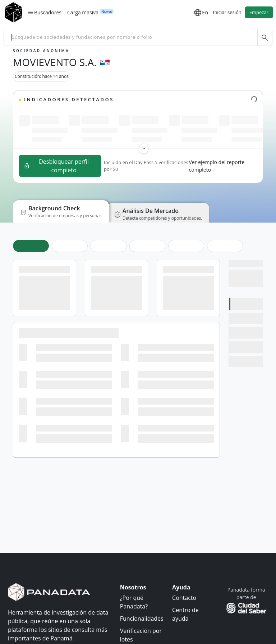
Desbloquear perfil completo (56, 166)
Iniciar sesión (227, 12)
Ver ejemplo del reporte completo (217, 166)
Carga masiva (83, 12)
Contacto (184, 598)
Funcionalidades (142, 619)
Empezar (259, 12)
